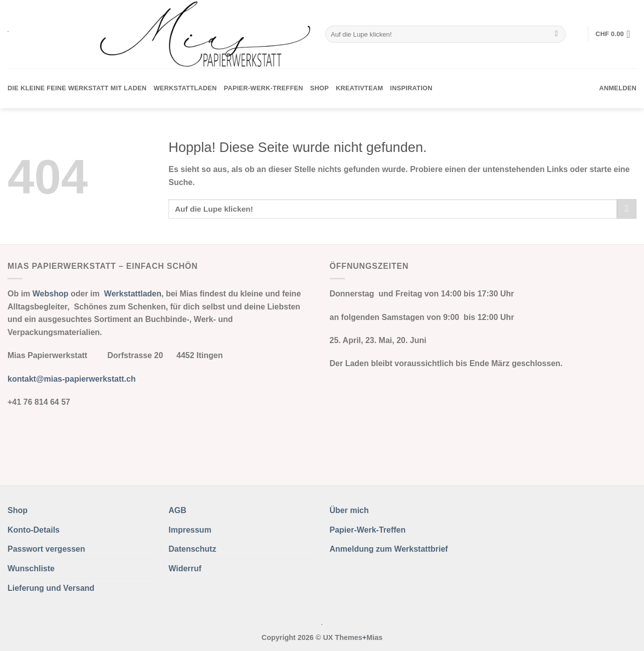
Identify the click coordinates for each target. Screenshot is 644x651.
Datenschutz (192, 549)
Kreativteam (359, 88)
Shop (319, 88)
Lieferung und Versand (51, 588)
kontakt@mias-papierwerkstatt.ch (72, 379)
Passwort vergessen (46, 549)
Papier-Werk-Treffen (264, 88)
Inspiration (411, 88)
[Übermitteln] (557, 34)
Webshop (51, 294)
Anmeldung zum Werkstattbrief (389, 549)
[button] (616, 34)
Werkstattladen (185, 88)
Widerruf (185, 568)
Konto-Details (34, 530)
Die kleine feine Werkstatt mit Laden (77, 88)
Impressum (190, 530)
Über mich (349, 510)
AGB (177, 510)
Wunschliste (31, 568)
